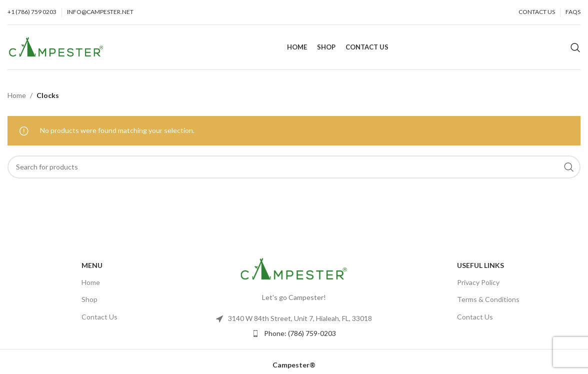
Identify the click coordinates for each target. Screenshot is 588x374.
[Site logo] (56, 46)
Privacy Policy (478, 282)
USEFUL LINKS (480, 265)
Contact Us (99, 317)
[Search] (575, 47)
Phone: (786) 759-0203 (300, 333)
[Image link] (294, 269)
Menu (92, 265)
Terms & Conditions (488, 299)
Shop (89, 299)
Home (17, 95)
